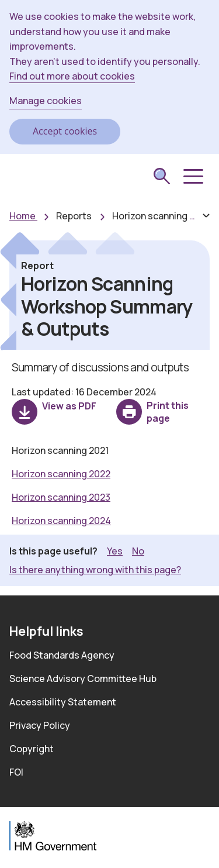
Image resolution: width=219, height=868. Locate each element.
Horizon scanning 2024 (61, 521)
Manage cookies (46, 101)
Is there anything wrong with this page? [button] (95, 570)
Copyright (32, 749)
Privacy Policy (40, 725)
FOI (16, 772)
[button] (192, 177)
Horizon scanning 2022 (61, 474)
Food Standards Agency (62, 655)
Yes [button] (115, 551)
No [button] (138, 551)
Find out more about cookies (72, 76)
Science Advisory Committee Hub (83, 678)
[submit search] (162, 177)
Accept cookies (65, 131)
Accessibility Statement (63, 702)
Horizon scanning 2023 (61, 497)
